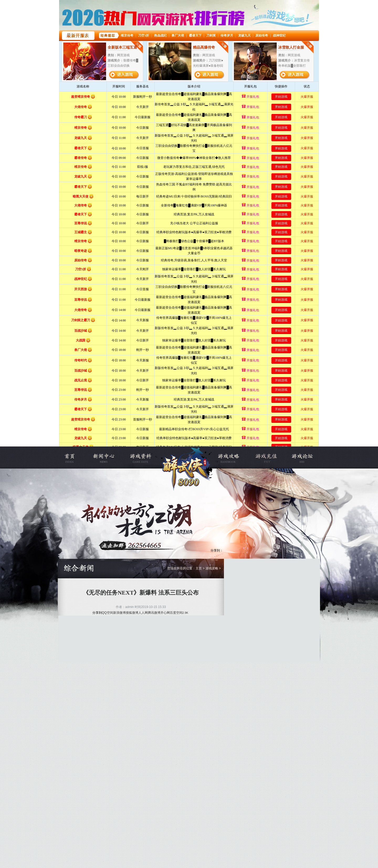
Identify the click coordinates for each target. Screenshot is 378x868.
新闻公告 (108, 458)
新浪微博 (119, 613)
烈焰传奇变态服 (186, 458)
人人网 (143, 613)
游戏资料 (140, 458)
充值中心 (265, 458)
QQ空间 (107, 613)
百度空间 (176, 613)
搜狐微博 (132, 613)
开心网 (165, 613)
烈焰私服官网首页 (75, 458)
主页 (199, 568)
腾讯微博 (154, 613)
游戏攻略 (233, 458)
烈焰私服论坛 (297, 458)
